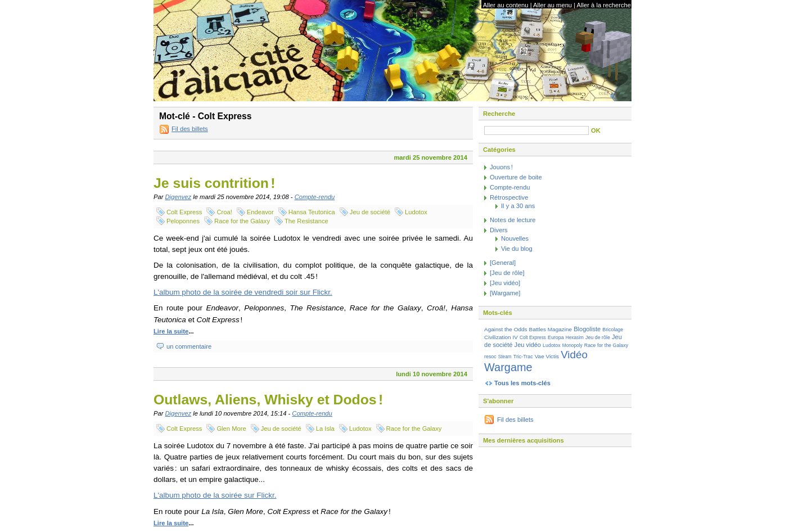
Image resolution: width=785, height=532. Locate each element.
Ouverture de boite (516, 177)
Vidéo (574, 355)
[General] (503, 263)
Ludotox (416, 212)
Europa (556, 337)
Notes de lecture (513, 220)
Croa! (224, 212)
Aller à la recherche (604, 5)
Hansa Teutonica (312, 212)
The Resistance (306, 221)
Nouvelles (515, 238)
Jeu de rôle (598, 337)
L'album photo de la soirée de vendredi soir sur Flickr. (243, 292)
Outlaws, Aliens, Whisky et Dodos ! (268, 400)
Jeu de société (370, 212)
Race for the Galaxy (242, 221)
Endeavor (260, 212)
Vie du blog (517, 249)
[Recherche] (536, 130)
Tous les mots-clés (522, 383)
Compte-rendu (315, 197)
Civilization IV (501, 337)
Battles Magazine (551, 329)
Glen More (231, 429)
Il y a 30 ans (518, 206)
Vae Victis (547, 356)
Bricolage (613, 330)
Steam (505, 357)
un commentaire (189, 346)
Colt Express (184, 212)
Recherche (499, 114)
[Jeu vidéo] (505, 283)
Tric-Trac (523, 357)
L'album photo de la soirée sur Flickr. (215, 495)
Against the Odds (506, 329)
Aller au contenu (506, 5)
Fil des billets (190, 129)
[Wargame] (505, 293)
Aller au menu (552, 5)
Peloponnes (183, 221)
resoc (490, 357)
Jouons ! (501, 167)
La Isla (325, 429)
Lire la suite (171, 331)
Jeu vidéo (528, 345)
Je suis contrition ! (215, 183)
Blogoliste (587, 329)
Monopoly (572, 345)
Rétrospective (509, 197)
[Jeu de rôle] (507, 273)
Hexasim (575, 337)
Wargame (508, 367)
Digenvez (179, 197)
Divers (499, 230)
